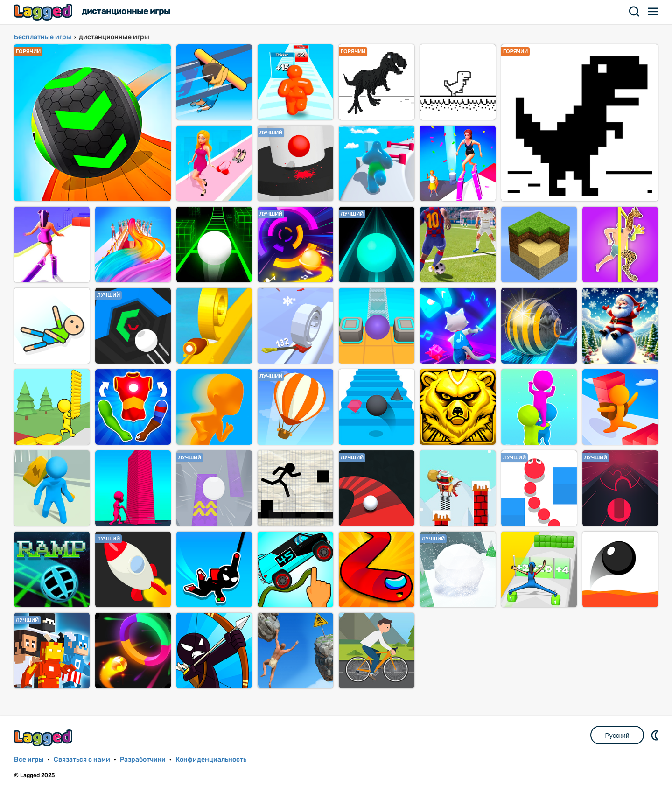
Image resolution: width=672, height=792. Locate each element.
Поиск (635, 12)
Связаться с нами (82, 760)
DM (656, 735)
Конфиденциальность (211, 760)
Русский (617, 736)
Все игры (29, 760)
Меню (653, 12)
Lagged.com (44, 738)
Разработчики (143, 760)
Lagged (44, 12)
